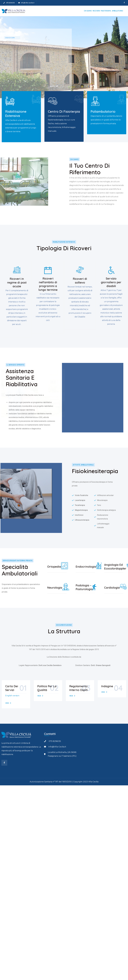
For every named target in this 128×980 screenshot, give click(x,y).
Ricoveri (96, 11)
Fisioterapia (106, 11)
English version (12, 696)
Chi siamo (88, 11)
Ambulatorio (117, 11)
